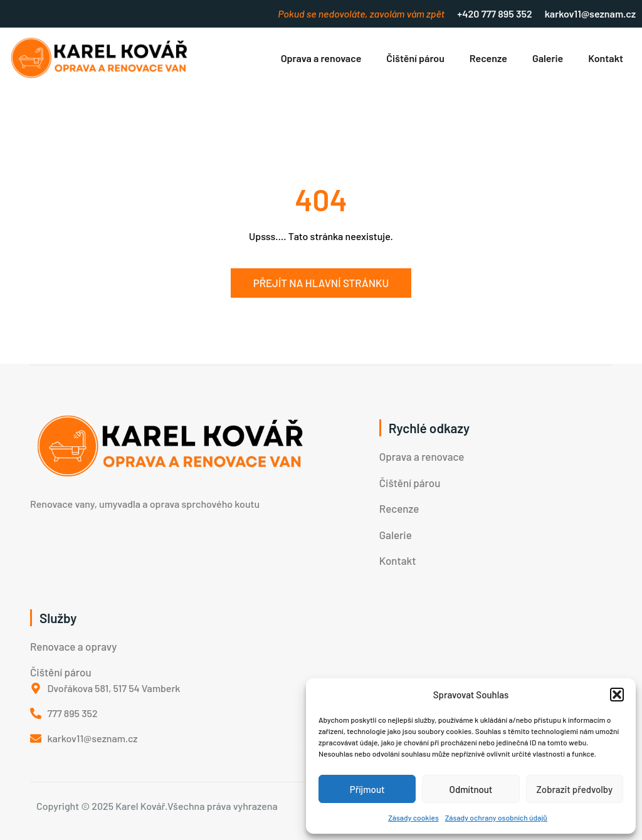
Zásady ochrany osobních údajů (496, 817)
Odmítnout (471, 789)
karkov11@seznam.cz (590, 13)
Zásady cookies (413, 817)
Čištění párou (415, 58)
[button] (617, 695)
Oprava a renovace (321, 58)
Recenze (488, 58)
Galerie (548, 58)
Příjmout (367, 789)
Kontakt (606, 58)
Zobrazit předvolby (575, 789)
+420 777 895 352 (494, 13)
